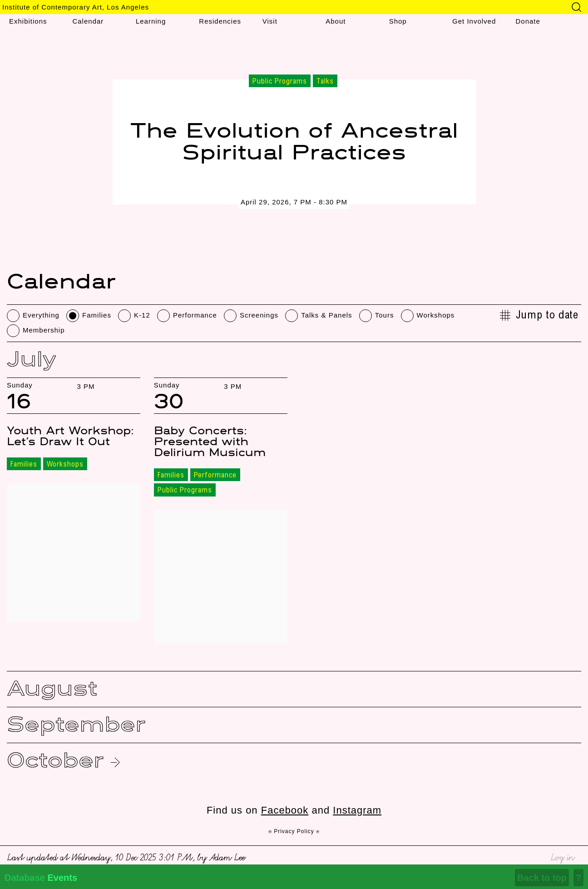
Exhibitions (28, 21)
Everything (41, 315)
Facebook (285, 810)
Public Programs (185, 491)
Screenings (259, 315)
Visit (270, 21)
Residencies (220, 21)
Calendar (88, 21)
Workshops (436, 315)
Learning (151, 21)
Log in (562, 856)
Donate (528, 21)
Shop (398, 21)
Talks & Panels (326, 315)
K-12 (142, 315)
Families (97, 315)
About (336, 21)
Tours (385, 315)
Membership (44, 330)
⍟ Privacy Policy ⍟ (294, 831)
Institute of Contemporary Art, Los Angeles (76, 7)
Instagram (357, 810)
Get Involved (474, 21)
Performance (195, 315)
